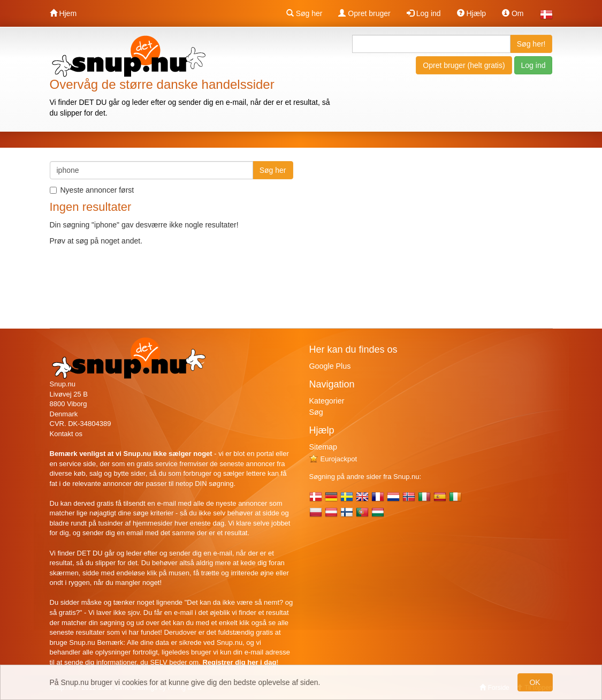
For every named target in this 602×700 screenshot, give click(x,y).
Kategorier (327, 401)
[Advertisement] (463, 236)
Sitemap (323, 447)
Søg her (304, 13)
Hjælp (471, 13)
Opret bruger (364, 13)
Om (513, 13)
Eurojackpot (333, 459)
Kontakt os (66, 434)
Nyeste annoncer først (92, 190)
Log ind (424, 13)
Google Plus (330, 366)
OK (535, 682)
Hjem (63, 13)
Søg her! (531, 44)
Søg (316, 412)
